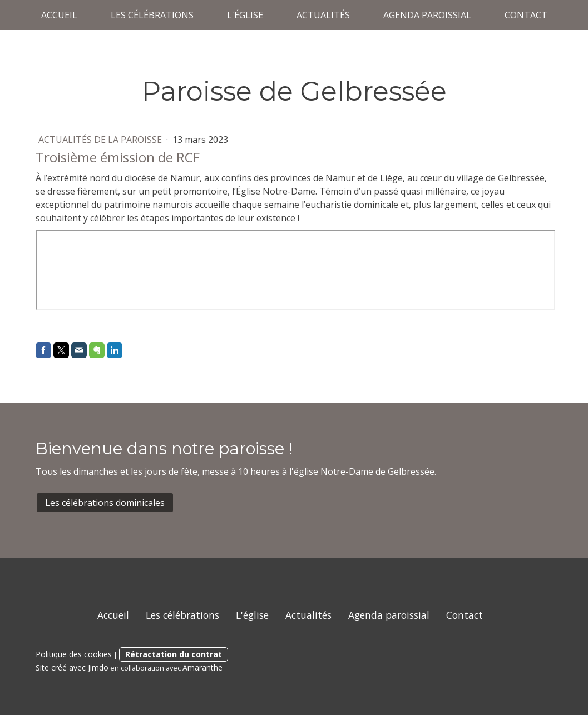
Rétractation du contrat (174, 654)
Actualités (323, 15)
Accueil (59, 15)
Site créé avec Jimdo (72, 667)
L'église (245, 15)
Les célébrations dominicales (105, 503)
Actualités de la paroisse (101, 140)
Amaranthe (202, 667)
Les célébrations (152, 15)
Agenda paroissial (427, 15)
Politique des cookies (74, 654)
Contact (526, 15)
